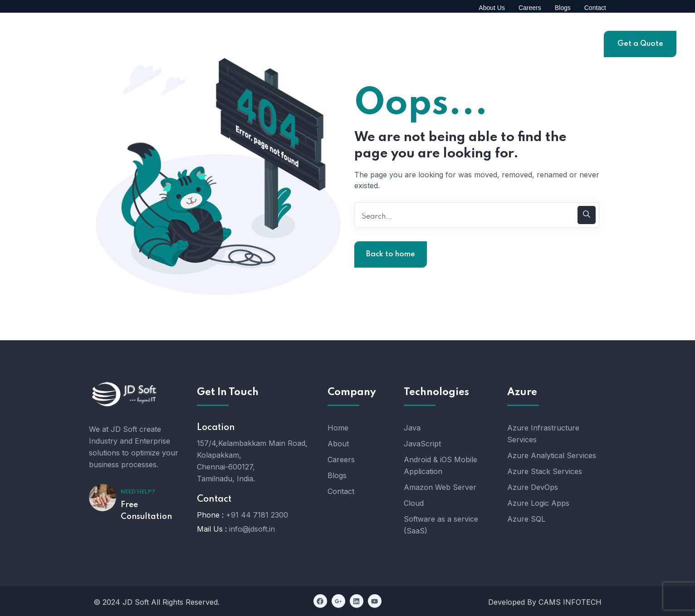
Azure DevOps (533, 487)
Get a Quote (640, 44)
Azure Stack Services (545, 471)
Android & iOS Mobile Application (440, 465)
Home (338, 428)
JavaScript (422, 444)
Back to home (391, 254)
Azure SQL (526, 519)
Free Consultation (146, 511)
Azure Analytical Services (552, 455)
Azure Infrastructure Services (543, 434)
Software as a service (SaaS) (441, 525)
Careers (341, 460)
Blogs (337, 475)
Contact (341, 491)
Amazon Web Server (440, 487)
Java (412, 428)
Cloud (414, 503)
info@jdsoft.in (252, 529)
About (338, 444)
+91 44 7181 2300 (257, 515)
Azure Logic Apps (538, 503)
